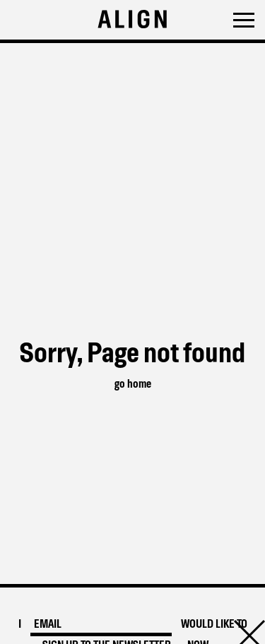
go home (133, 384)
